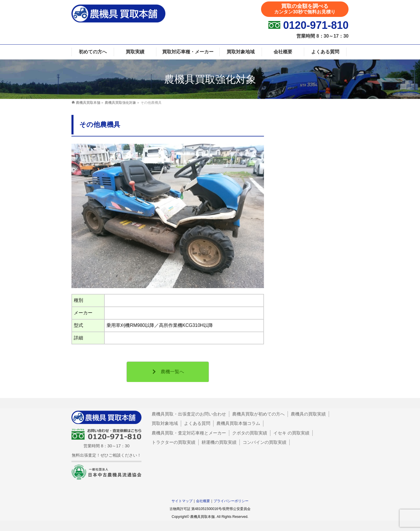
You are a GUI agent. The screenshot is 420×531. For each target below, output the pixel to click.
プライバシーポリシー (231, 501)
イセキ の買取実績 (291, 433)
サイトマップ (182, 501)
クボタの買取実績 (250, 433)
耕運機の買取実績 (219, 442)
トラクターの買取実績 (174, 442)
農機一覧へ (172, 372)
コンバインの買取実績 (265, 442)
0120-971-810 (316, 25)
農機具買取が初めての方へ (258, 414)
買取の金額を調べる (305, 9)
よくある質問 (197, 423)
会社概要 (203, 501)
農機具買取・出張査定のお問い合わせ (189, 414)
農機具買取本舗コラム (238, 423)
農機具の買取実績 (308, 414)
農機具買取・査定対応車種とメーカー (189, 433)
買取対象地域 (165, 423)
